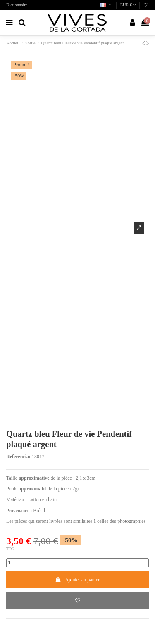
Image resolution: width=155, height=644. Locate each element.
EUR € (128, 5)
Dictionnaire (17, 5)
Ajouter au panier (78, 580)
